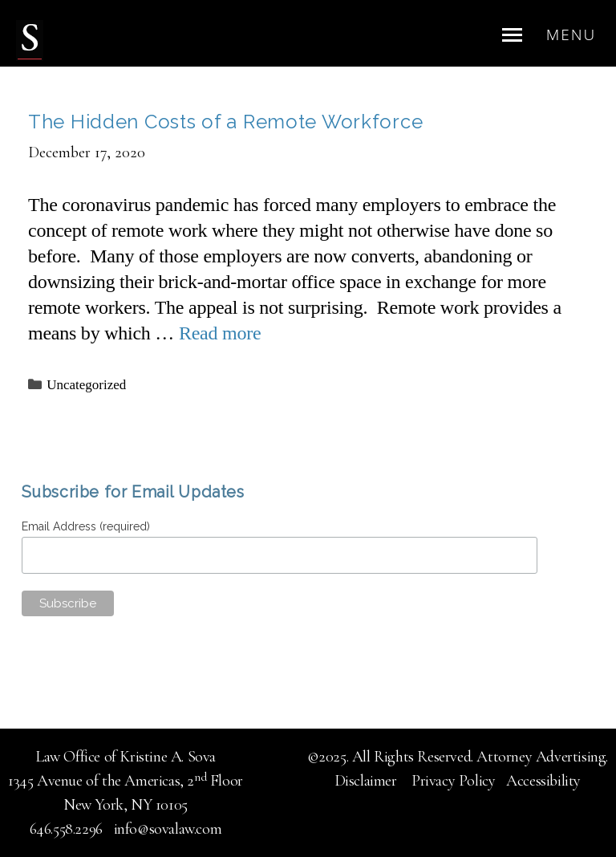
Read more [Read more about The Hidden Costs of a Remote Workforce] (220, 333)
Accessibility (543, 781)
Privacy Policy (453, 781)
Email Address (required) (88, 526)
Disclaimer (368, 781)
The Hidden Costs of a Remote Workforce (225, 122)
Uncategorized (86, 385)
